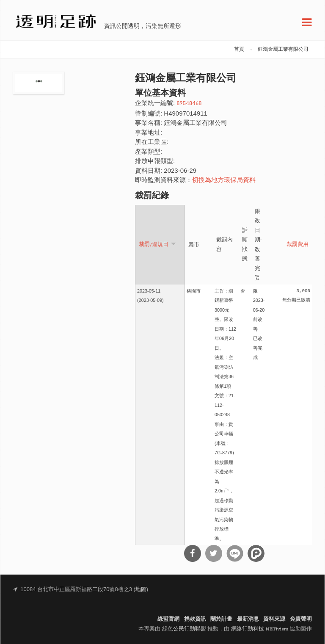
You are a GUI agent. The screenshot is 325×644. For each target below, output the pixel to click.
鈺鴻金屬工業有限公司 (283, 50)
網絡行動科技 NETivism (260, 629)
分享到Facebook (193, 553)
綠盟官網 (168, 619)
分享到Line (235, 553)
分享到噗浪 (256, 553)
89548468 (189, 104)
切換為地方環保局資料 (224, 181)
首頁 (239, 50)
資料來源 (274, 619)
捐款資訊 (195, 619)
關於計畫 (221, 619)
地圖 (141, 590)
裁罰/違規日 (157, 244)
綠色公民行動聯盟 (184, 629)
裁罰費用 (297, 245)
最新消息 (248, 619)
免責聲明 (301, 619)
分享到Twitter (214, 553)
